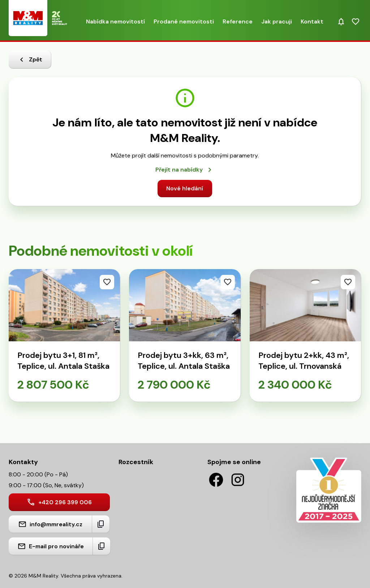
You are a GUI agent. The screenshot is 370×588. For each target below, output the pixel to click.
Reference (238, 21)
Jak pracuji (277, 21)
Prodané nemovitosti (184, 21)
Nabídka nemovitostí (115, 21)
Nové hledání (185, 188)
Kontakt (312, 21)
